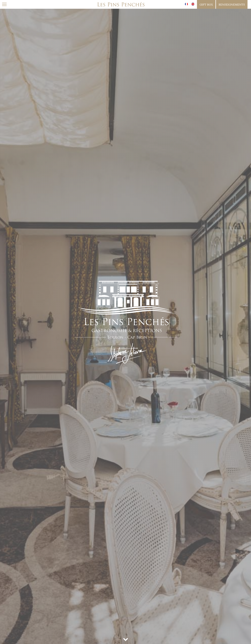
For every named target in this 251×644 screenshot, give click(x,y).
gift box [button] (206, 5)
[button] (232, 4)
